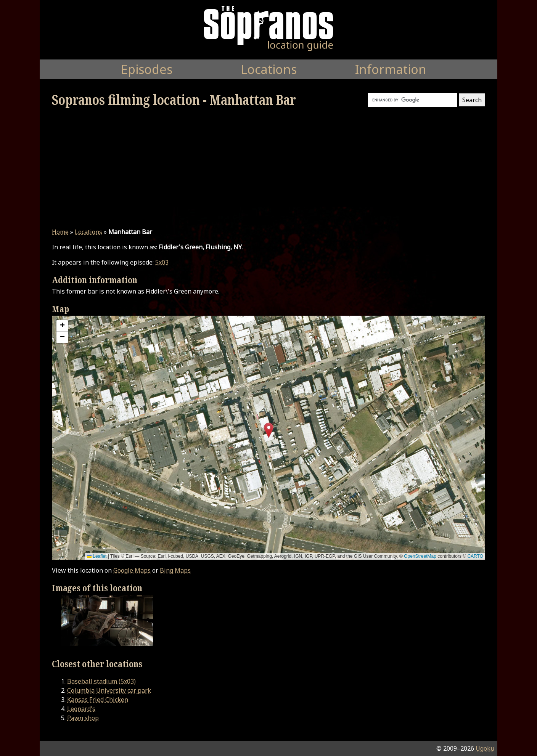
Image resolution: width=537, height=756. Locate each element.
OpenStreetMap (420, 556)
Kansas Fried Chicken (98, 700)
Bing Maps (175, 570)
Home (60, 232)
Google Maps (132, 570)
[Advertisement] (268, 168)
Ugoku (485, 748)
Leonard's (81, 709)
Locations (88, 232)
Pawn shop (83, 718)
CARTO (475, 556)
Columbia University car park (109, 690)
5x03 (162, 262)
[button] (269, 430)
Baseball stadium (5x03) (101, 681)
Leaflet (97, 556)
